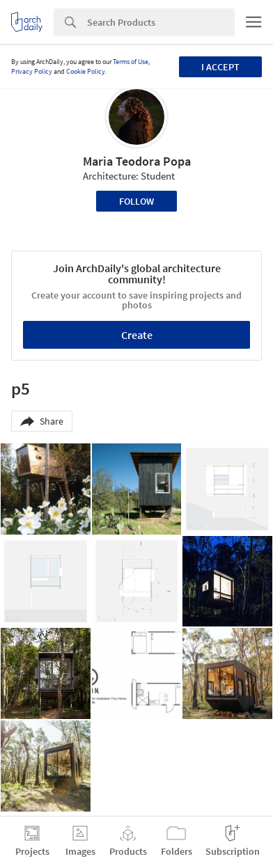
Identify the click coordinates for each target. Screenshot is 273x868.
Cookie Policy (86, 71)
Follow (136, 201)
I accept (220, 67)
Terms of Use (131, 62)
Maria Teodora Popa (137, 161)
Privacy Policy (32, 71)
